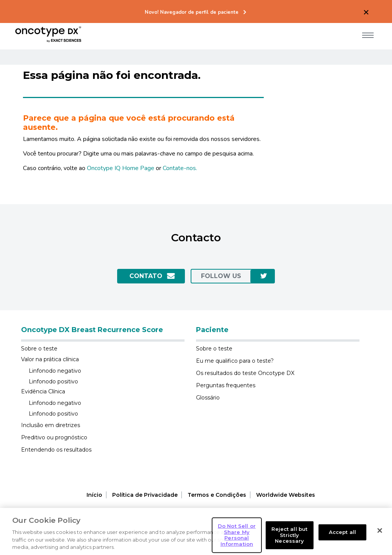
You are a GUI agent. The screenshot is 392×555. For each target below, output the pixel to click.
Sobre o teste (39, 349)
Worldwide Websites (286, 495)
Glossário (208, 398)
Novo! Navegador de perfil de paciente (192, 12)
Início (94, 495)
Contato (146, 276)
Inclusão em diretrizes (51, 425)
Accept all (342, 540)
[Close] (380, 538)
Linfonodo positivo (53, 381)
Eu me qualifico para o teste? (235, 361)
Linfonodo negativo (55, 371)
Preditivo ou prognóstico (54, 437)
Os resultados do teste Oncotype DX (245, 373)
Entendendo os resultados (56, 450)
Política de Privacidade (145, 495)
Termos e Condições (217, 495)
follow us (221, 276)
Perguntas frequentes (226, 385)
